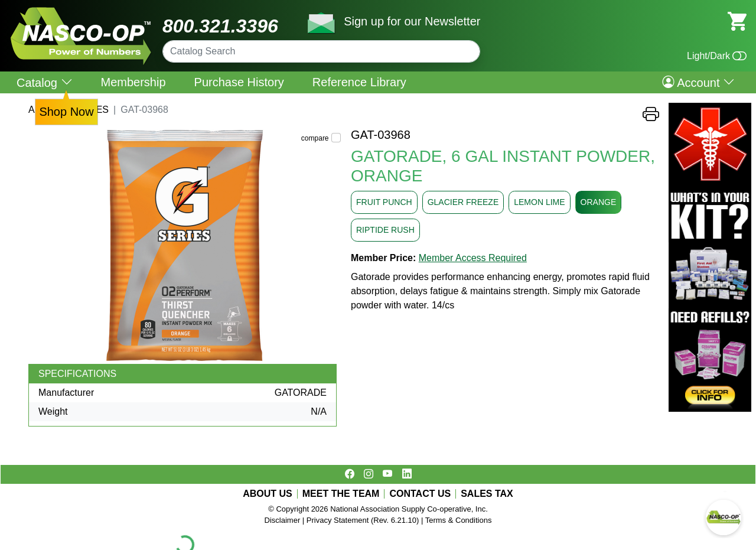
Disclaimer (283, 520)
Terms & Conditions (459, 520)
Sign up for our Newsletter (412, 21)
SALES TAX (487, 494)
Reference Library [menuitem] (359, 82)
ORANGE (599, 202)
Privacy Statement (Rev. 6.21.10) (363, 520)
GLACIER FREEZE (463, 202)
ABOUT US (268, 494)
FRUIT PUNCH (384, 202)
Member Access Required (473, 258)
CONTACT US (420, 494)
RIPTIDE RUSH (385, 230)
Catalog (45, 82)
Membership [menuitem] (133, 82)
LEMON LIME (539, 202)
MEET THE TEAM (341, 494)
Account (698, 82)
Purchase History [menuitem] (239, 82)
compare (315, 138)
